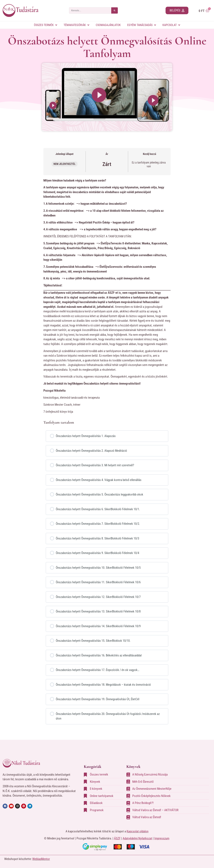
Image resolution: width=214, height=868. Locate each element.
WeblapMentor (41, 859)
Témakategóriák (76, 25)
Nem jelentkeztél (65, 164)
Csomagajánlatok (108, 25)
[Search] (115, 10)
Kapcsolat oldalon (138, 831)
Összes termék (46, 25)
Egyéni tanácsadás (142, 25)
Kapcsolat (171, 25)
